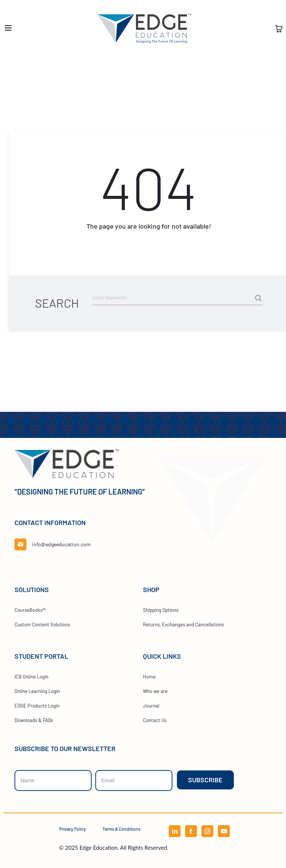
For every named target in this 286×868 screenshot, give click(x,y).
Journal (151, 706)
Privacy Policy (73, 829)
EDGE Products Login (37, 706)
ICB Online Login (31, 677)
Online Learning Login (37, 691)
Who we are (155, 691)
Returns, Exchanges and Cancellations (183, 624)
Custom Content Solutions (42, 624)
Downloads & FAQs (34, 720)
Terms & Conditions (121, 829)
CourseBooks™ (30, 610)
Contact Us (155, 720)
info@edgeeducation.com (61, 544)
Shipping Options (161, 610)
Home (149, 677)
